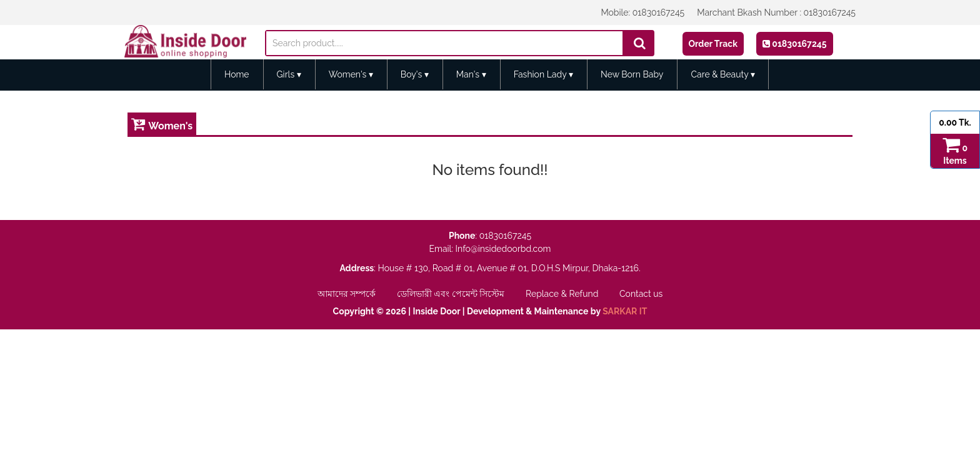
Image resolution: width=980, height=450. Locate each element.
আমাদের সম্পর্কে (348, 294)
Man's (471, 74)
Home (237, 74)
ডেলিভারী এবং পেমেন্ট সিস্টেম (452, 294)
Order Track (713, 44)
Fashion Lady (543, 74)
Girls (289, 74)
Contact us (641, 294)
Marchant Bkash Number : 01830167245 (776, 12)
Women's (351, 74)
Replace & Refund (563, 294)
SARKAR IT (625, 311)
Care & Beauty (723, 74)
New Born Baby (632, 74)
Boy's (415, 74)
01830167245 (795, 44)
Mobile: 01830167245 (642, 12)
